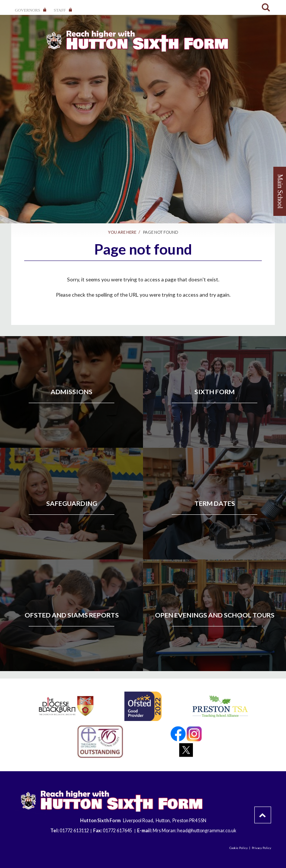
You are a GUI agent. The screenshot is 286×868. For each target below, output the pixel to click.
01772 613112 (74, 831)
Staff (63, 10)
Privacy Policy (261, 848)
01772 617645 (118, 831)
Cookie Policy (239, 848)
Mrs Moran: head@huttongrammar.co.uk (194, 831)
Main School (280, 192)
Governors (31, 10)
